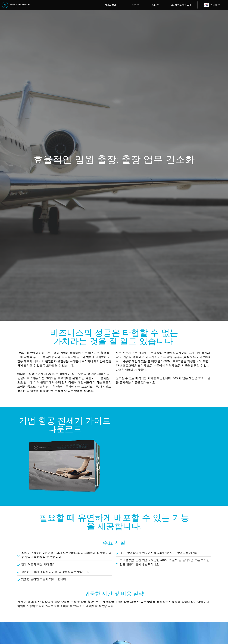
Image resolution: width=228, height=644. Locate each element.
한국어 (215, 5)
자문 (135, 5)
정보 (155, 5)
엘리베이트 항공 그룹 (181, 5)
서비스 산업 (112, 5)
